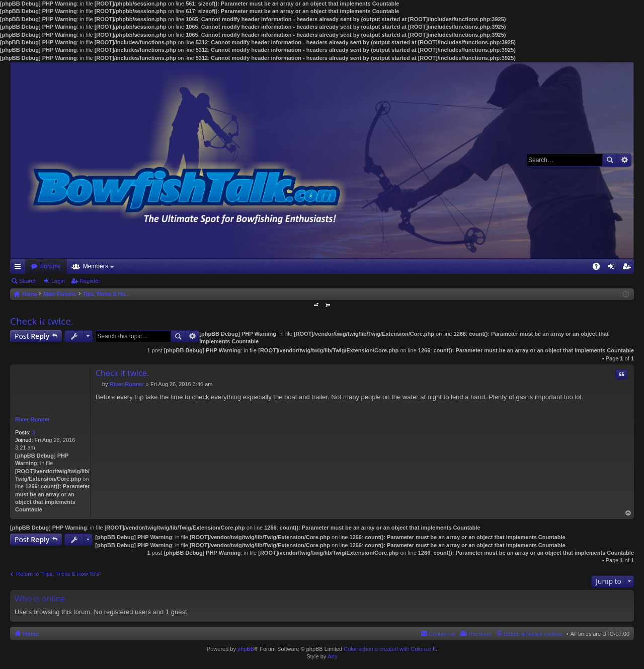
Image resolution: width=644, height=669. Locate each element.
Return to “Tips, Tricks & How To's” (58, 574)
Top (628, 513)
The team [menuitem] (479, 634)
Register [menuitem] (629, 268)
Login (58, 281)
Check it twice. (42, 321)
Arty (333, 656)
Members (96, 266)
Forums (51, 266)
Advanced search (624, 160)
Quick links (20, 268)
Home (31, 634)
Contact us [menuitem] (442, 634)
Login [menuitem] (614, 268)
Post (32, 336)
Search (610, 160)
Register (90, 281)
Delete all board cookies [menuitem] (533, 634)
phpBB (246, 649)
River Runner (32, 419)
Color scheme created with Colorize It (390, 649)
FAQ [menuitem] (599, 268)
